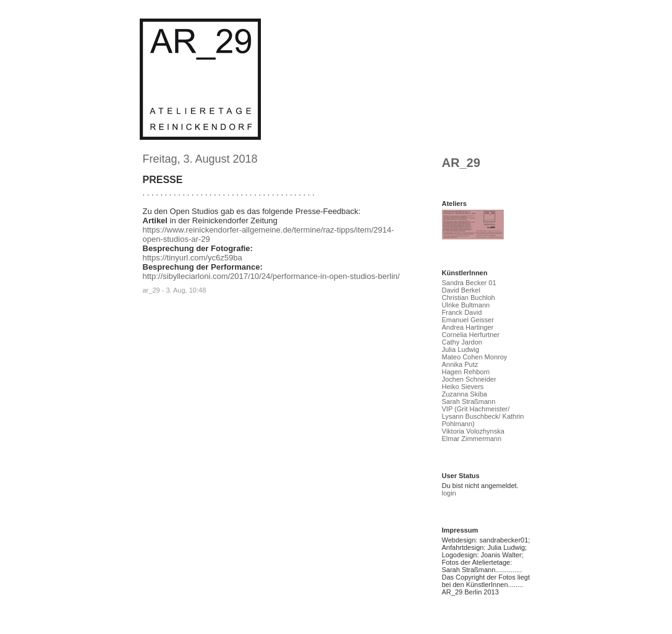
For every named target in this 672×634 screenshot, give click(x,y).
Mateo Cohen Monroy (475, 357)
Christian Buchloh (469, 298)
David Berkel (461, 290)
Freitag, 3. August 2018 (200, 159)
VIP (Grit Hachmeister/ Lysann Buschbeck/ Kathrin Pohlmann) (483, 416)
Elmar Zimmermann (472, 439)
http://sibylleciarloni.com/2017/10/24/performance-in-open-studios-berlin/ (271, 276)
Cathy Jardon (462, 342)
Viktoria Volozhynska (473, 431)
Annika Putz (460, 364)
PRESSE (163, 180)
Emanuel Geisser (468, 320)
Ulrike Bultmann (466, 305)
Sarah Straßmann (469, 401)
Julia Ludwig (461, 349)
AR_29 (461, 163)
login (449, 493)
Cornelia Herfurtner (471, 335)
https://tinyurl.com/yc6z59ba (193, 258)
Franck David (462, 312)
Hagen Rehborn (466, 372)
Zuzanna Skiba (465, 394)
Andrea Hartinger (468, 327)
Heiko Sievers (463, 387)
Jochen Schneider (469, 379)
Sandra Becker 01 (469, 283)
